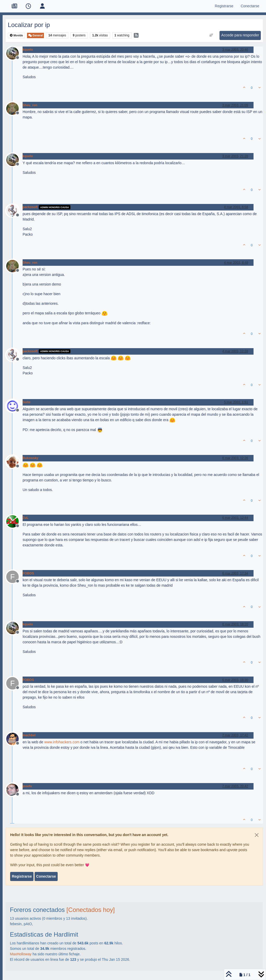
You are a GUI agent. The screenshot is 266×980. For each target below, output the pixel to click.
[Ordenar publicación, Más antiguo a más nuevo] (211, 35)
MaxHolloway (21, 954)
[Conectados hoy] (91, 910)
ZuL (25, 518)
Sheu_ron (30, 105)
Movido (16, 35)
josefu (27, 786)
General (35, 35)
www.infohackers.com (62, 742)
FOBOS (28, 573)
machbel (29, 735)
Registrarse (22, 876)
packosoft (30, 207)
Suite (26, 402)
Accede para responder (240, 35)
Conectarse (46, 876)
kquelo (28, 50)
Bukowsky (31, 458)
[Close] (257, 835)
